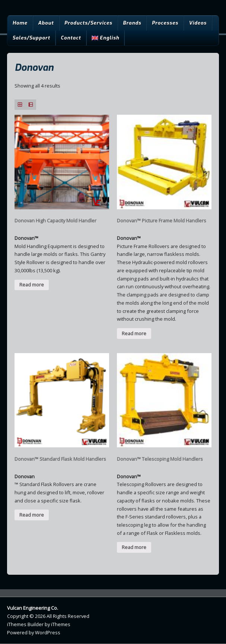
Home (20, 23)
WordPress (48, 632)
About (46, 23)
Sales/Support (31, 38)
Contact (71, 38)
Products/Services (88, 23)
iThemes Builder (25, 624)
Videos (198, 23)
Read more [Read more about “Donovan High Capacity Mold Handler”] (32, 285)
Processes (165, 23)
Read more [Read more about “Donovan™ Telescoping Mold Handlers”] (134, 547)
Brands (132, 23)
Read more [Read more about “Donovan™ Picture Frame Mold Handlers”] (134, 333)
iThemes (61, 624)
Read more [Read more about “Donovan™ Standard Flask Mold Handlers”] (32, 515)
